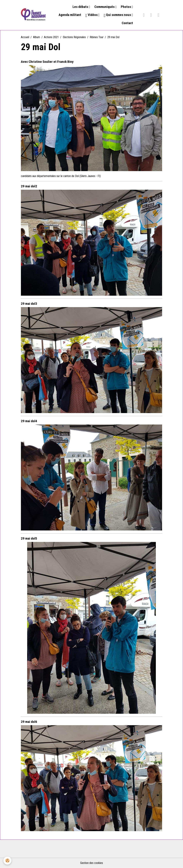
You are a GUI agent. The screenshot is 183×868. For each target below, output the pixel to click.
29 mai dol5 (29, 538)
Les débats (81, 7)
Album (37, 37)
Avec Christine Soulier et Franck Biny (47, 62)
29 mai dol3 (29, 304)
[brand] (33, 15)
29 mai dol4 (29, 421)
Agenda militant (70, 15)
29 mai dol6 (29, 722)
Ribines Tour (97, 37)
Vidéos (92, 15)
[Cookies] (8, 861)
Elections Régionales (74, 37)
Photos (126, 7)
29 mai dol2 (29, 186)
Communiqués (105, 7)
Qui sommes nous (118, 15)
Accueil (25, 37)
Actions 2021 (51, 37)
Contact (127, 23)
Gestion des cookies (92, 863)
